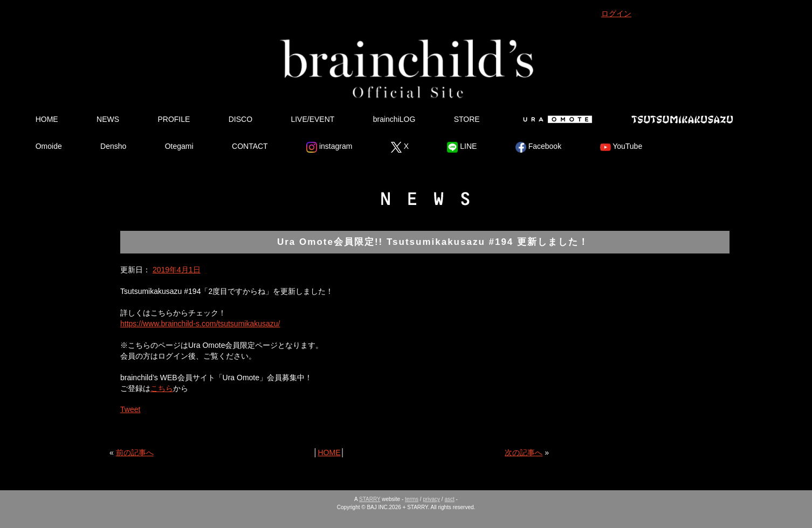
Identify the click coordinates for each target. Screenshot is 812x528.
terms (412, 499)
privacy (431, 499)
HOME (47, 119)
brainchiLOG (394, 119)
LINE (462, 147)
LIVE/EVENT (312, 119)
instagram (329, 147)
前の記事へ (135, 452)
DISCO (240, 119)
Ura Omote (555, 119)
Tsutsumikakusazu (682, 119)
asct (449, 499)
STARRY (370, 499)
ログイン (616, 13)
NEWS (108, 119)
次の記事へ (524, 452)
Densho (113, 146)
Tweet (130, 409)
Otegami (179, 146)
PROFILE (174, 119)
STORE (467, 119)
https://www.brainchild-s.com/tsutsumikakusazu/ (200, 324)
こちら (162, 388)
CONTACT (250, 146)
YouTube (621, 147)
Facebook (538, 147)
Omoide (49, 146)
